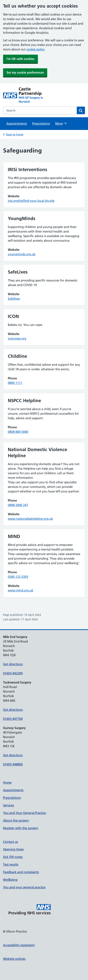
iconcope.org (17, 338)
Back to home (15, 134)
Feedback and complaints (21, 872)
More (61, 123)
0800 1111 (15, 383)
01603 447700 (13, 719)
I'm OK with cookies (20, 59)
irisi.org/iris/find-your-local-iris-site (31, 201)
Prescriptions (41, 123)
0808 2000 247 (18, 505)
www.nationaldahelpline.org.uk (30, 519)
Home (7, 783)
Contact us (10, 842)
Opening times (13, 849)
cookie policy (35, 49)
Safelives (14, 299)
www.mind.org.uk (21, 590)
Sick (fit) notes (13, 857)
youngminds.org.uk (22, 254)
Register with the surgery (21, 828)
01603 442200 (13, 673)
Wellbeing (10, 880)
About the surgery (16, 820)
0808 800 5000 (18, 432)
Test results (11, 864)
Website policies (14, 959)
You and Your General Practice (24, 813)
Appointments (17, 123)
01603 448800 (13, 764)
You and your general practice (24, 887)
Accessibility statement (19, 945)
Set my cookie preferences (25, 72)
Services (8, 805)
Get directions (13, 664)
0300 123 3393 (18, 577)
